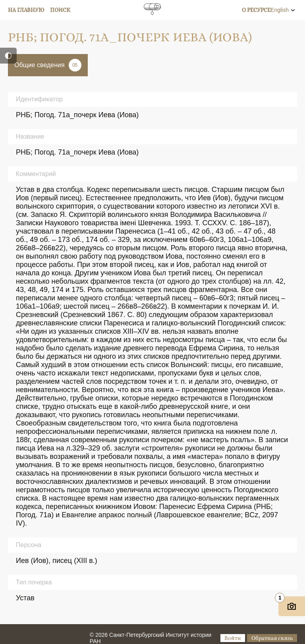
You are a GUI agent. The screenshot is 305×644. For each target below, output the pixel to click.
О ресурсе (256, 10)
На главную (26, 10)
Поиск (60, 10)
